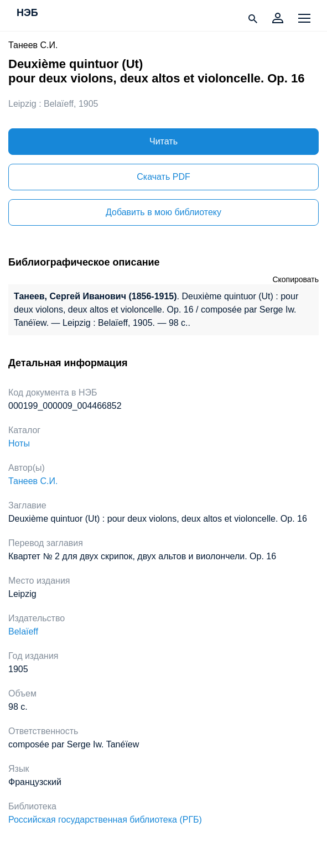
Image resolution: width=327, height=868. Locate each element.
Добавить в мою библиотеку (163, 212)
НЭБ (27, 13)
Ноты (19, 443)
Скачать (163, 177)
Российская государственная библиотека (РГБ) (105, 820)
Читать (163, 141)
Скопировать (295, 279)
